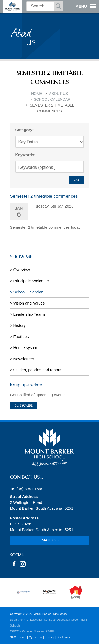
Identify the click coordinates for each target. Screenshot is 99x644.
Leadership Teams (29, 314)
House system (26, 348)
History (19, 325)
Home (37, 94)
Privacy (49, 637)
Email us (48, 541)
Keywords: (25, 155)
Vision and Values (29, 303)
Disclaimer (63, 637)
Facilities (21, 336)
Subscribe (24, 406)
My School (36, 637)
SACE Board (18, 637)
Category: (25, 130)
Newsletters (23, 359)
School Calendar (52, 99)
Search (58, 6)
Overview (22, 270)
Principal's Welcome (31, 281)
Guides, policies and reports (38, 370)
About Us (58, 94)
